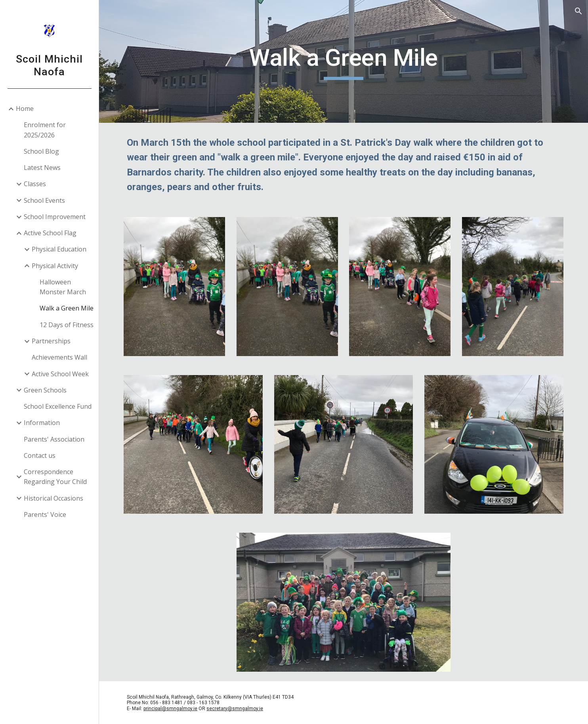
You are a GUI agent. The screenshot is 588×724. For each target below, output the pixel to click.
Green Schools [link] (45, 390)
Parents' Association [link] (54, 439)
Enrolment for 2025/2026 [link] (45, 130)
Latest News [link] (42, 168)
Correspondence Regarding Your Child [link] (55, 477)
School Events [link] (44, 200)
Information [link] (42, 423)
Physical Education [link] (59, 249)
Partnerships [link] (51, 341)
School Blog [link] (41, 151)
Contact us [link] (40, 455)
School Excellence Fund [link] (58, 406)
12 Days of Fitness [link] (67, 325)
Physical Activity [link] (55, 266)
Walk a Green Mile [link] (67, 308)
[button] (578, 11)
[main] (344, 61)
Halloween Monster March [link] (63, 287)
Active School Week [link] (60, 374)
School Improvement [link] (55, 217)
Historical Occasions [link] (53, 498)
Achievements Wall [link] (59, 357)
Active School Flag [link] (50, 233)
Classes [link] (35, 184)
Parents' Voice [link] (45, 514)
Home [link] (25, 109)
